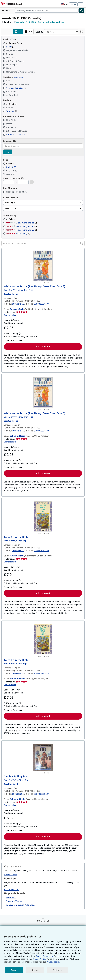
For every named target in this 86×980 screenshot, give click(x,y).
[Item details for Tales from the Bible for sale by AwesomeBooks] (43, 516)
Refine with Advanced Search (52, 22)
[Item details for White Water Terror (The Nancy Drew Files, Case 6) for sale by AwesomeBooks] (43, 266)
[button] (82, 244)
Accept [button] (14, 970)
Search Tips (11, 898)
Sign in (73, 4)
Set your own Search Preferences (20, 905)
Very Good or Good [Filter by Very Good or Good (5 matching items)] (15, 88)
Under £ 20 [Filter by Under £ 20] (10, 167)
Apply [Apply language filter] (8, 152)
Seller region (10, 202)
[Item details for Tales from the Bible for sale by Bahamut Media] (43, 639)
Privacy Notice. (53, 962)
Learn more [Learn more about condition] (18, 77)
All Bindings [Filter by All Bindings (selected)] (10, 104)
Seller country (10, 208)
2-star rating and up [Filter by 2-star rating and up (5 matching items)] (21, 223)
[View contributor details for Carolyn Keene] (11, 294)
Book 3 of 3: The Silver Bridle (17, 780)
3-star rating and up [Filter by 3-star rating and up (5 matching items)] (21, 226)
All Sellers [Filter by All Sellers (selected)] (11, 219)
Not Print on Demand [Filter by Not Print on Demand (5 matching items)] (16, 135)
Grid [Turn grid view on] (28, 32)
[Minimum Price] (9, 182)
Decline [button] (35, 970)
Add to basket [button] (43, 346)
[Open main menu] (6, 10)
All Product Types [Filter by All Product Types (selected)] (13, 43)
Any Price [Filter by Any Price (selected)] (9, 164)
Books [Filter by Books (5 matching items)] (9, 47)
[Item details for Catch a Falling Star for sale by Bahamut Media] (43, 758)
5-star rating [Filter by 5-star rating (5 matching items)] (18, 234)
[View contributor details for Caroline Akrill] (11, 784)
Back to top (43, 921)
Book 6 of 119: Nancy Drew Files (18, 290)
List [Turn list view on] (18, 32)
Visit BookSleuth (12, 889)
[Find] (82, 10)
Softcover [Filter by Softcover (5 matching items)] (10, 111)
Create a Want (10, 875)
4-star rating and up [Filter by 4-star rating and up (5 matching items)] (21, 230)
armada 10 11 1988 (26, 22)
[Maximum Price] (23, 182)
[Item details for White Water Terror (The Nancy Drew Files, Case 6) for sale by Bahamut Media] (43, 393)
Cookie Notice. (40, 959)
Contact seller (10, 315)
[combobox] (47, 10)
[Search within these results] (43, 244)
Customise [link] (58, 970)
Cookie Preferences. (44, 956)
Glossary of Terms (14, 901)
